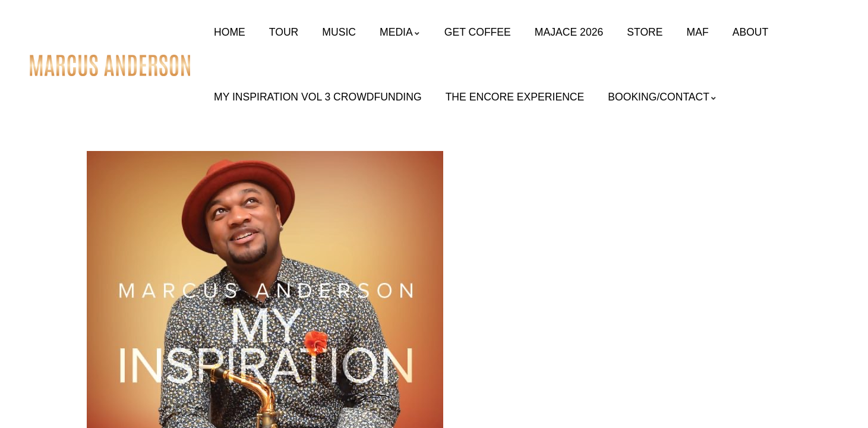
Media (400, 32)
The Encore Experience (515, 97)
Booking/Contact (662, 97)
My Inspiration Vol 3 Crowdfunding (318, 97)
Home (230, 32)
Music (339, 32)
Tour (284, 32)
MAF (698, 32)
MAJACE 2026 (569, 32)
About (751, 32)
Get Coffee (478, 32)
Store (645, 32)
